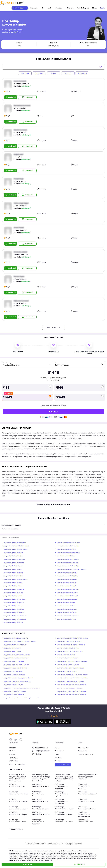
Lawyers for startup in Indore (13, 576)
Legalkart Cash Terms (86, 754)
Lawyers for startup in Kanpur (13, 606)
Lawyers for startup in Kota (13, 569)
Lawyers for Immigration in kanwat (15, 668)
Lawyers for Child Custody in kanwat (69, 641)
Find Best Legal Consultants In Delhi (86, 820)
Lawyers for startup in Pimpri (13, 623)
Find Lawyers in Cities (18, 764)
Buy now (53, 412)
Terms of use (83, 751)
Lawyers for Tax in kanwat (12, 651)
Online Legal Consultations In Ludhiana (61, 821)
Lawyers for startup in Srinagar (14, 563)
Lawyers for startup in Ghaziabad (15, 619)
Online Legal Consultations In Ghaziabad (84, 786)
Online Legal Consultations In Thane (64, 813)
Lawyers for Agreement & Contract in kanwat (72, 678)
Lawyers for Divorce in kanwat (14, 671)
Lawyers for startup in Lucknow (14, 609)
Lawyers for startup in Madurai (67, 599)
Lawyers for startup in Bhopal (13, 573)
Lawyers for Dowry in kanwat (13, 685)
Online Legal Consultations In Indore (41, 813)
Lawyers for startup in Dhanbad (68, 563)
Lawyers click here (63, 765)
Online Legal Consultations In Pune (41, 800)
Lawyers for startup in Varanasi (14, 613)
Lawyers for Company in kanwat (14, 675)
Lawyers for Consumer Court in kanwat (17, 655)
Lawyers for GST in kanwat (12, 648)
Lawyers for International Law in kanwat (70, 668)
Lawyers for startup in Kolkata (67, 613)
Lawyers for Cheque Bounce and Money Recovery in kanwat (24, 698)
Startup (59, 8)
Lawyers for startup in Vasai (66, 586)
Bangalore (39, 73)
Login (103, 8)
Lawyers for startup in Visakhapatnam (16, 546)
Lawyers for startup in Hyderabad (15, 543)
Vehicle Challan (16, 829)
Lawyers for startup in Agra (66, 603)
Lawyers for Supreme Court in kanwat (16, 665)
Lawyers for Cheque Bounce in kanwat (16, 658)
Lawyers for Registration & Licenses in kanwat (72, 675)
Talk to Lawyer (16, 769)
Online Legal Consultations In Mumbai (19, 793)
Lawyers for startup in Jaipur (13, 593)
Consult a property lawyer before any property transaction (86, 777)
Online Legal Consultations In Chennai (88, 793)
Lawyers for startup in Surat (66, 556)
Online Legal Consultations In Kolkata (19, 800)
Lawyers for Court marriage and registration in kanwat (22, 688)
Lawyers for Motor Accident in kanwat (70, 688)
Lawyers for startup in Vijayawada (69, 543)
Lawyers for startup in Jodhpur (67, 593)
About (57, 748)
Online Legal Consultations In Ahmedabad (61, 801)
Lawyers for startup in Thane (67, 619)
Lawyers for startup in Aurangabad (15, 549)
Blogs (95, 8)
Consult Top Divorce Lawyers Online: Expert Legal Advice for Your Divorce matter (18, 778)
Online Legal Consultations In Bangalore (39, 794)
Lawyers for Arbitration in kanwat (15, 691)
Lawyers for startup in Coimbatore (15, 599)
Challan (70, 8)
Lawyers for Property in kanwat (14, 661)
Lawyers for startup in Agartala (14, 603)
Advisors (58, 757)
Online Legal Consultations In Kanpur (87, 807)
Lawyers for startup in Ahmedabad (69, 553)
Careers (58, 761)
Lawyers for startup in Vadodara (14, 559)
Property (35, 8)
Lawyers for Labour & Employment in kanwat (18, 678)
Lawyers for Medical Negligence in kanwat (71, 645)
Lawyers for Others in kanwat (67, 671)
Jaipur (53, 73)
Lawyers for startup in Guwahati (68, 546)
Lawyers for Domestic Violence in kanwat (17, 681)
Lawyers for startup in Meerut (67, 609)
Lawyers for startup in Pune (13, 586)
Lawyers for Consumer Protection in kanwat (72, 685)
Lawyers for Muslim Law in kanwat (15, 645)
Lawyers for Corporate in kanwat (68, 648)
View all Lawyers (53, 327)
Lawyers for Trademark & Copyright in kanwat (72, 638)
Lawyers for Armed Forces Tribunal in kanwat (72, 661)
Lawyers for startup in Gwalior (67, 573)
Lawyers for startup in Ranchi (13, 566)
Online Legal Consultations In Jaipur (41, 807)
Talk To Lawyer (20, 8)
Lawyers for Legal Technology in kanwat (70, 681)
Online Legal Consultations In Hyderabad (61, 794)
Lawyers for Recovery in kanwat (68, 658)
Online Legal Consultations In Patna (18, 820)
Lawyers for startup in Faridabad (68, 559)
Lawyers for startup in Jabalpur (68, 576)
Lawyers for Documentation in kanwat (70, 651)
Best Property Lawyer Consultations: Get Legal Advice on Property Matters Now (42, 778)
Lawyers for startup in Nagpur (14, 583)
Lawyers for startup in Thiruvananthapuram (72, 569)
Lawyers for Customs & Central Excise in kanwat (20, 641)
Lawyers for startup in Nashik (67, 583)
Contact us (59, 751)
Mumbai (68, 73)
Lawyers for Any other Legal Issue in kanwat (72, 691)
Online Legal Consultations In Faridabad (61, 786)
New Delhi (25, 73)
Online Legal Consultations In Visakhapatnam (84, 814)
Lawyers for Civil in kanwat (66, 655)
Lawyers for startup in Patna (67, 549)
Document (47, 8)
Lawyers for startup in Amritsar (14, 589)
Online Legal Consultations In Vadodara (39, 821)
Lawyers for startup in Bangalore (68, 566)
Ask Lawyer (14, 757)
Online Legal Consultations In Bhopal (19, 813)
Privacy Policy (83, 748)
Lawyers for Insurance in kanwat (68, 665)
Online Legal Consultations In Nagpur (19, 807)
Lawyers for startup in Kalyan (67, 579)
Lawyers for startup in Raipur (13, 553)
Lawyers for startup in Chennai (67, 596)
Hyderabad (82, 73)
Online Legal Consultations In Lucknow (65, 807)
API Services (14, 761)
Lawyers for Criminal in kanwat (14, 695)
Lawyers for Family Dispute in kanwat (16, 638)
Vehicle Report (83, 8)
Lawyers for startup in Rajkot (13, 556)
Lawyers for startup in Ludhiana (68, 589)
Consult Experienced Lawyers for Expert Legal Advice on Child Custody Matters (64, 778)
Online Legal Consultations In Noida (41, 785)
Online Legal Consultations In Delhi (18, 785)
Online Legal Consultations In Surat (86, 800)
